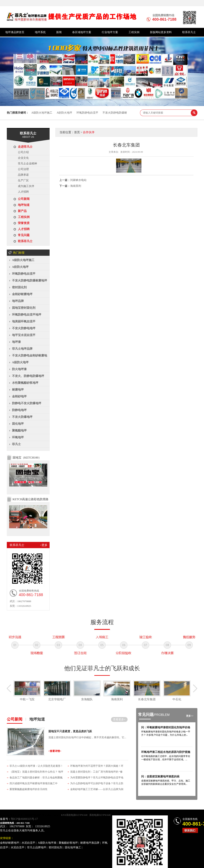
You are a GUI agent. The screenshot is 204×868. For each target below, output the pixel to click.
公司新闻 (24, 199)
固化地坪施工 (73, 847)
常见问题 (24, 235)
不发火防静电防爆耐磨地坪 (30, 281)
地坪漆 (16, 342)
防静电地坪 (19, 410)
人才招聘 (23, 192)
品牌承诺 (23, 175)
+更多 (44, 545)
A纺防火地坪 (64, 113)
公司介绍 (23, 152)
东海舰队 (87, 699)
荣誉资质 (24, 223)
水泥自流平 (28, 843)
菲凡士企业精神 (27, 164)
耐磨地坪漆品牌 (90, 843)
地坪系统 (40, 32)
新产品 (22, 211)
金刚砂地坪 (19, 396)
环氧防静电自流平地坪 (27, 315)
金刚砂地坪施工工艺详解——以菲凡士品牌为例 (97, 789)
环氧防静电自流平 (87, 113)
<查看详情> (55, 751)
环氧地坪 (18, 437)
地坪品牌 (18, 301)
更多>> (190, 716)
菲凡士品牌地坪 (37, 847)
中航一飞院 (27, 699)
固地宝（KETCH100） (27, 458)
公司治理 (23, 169)
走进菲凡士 (25, 147)
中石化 (177, 699)
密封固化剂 (19, 287)
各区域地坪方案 (82, 32)
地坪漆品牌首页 (15, 32)
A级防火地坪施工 (42, 113)
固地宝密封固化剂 (24, 308)
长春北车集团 (147, 699)
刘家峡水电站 (78, 180)
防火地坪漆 (19, 369)
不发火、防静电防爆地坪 (28, 376)
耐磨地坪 (18, 390)
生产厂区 (23, 180)
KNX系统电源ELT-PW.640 (74, 815)
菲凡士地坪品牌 (22, 349)
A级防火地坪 (20, 362)
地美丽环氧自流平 (24, 321)
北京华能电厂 (57, 699)
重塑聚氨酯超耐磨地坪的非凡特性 (28, 789)
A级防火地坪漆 (47, 843)
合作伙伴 (89, 132)
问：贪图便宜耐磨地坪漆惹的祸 (160, 777)
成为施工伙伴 (26, 186)
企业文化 (23, 158)
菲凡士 (16, 444)
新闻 (59, 32)
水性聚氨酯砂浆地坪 (25, 383)
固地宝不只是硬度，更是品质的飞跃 (70, 731)
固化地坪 (18, 424)
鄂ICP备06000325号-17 (24, 819)
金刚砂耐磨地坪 (22, 294)
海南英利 (76, 186)
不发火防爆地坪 (22, 417)
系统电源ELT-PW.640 (100, 815)
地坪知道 (24, 205)
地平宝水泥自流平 (24, 335)
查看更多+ (119, 719)
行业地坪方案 (110, 32)
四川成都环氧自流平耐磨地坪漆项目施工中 (34, 783)
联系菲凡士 (189, 32)
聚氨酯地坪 (19, 430)
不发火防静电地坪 (24, 328)
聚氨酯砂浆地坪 (68, 843)
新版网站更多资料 (161, 32)
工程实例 (134, 32)
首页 (77, 132)
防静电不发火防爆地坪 (27, 403)
